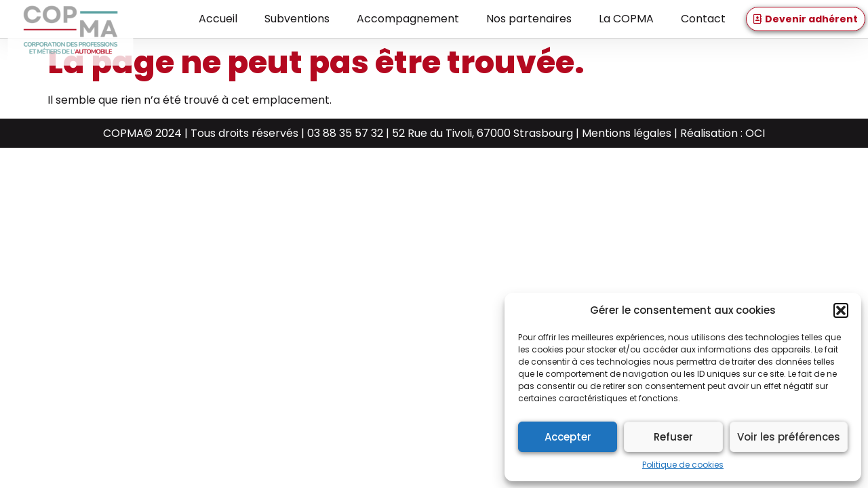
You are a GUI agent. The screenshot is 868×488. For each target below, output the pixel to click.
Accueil (218, 19)
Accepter (568, 437)
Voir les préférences (789, 437)
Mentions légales (627, 133)
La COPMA (626, 19)
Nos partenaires (529, 19)
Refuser (673, 437)
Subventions (297, 19)
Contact (703, 19)
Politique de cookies (683, 465)
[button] (841, 310)
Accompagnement (408, 19)
